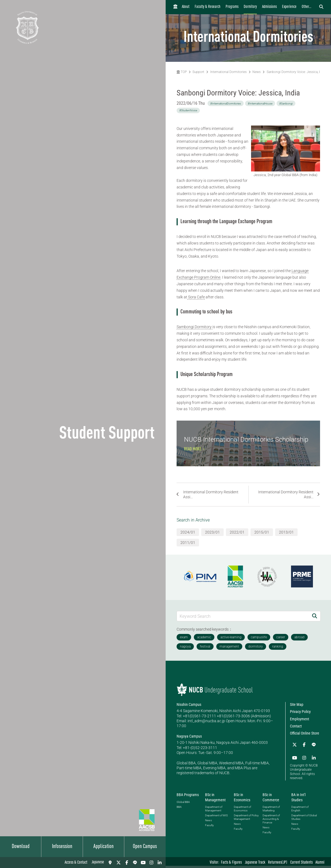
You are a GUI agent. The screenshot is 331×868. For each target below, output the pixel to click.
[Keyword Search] (243, 619)
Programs (232, 7)
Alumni (320, 863)
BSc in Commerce (271, 799)
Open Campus (145, 847)
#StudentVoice (188, 110)
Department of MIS (216, 818)
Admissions (269, 7)
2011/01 (188, 546)
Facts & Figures (231, 863)
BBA (179, 809)
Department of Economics (242, 811)
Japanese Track (255, 863)
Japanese (98, 862)
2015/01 (262, 535)
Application (103, 847)
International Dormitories (228, 72)
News (257, 72)
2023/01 (212, 535)
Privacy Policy (300, 715)
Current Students (301, 863)
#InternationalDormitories (226, 104)
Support (198, 72)
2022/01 (237, 535)
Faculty (209, 827)
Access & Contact (76, 863)
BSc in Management (215, 799)
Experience (289, 7)
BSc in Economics (242, 799)
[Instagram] (151, 863)
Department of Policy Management (246, 819)
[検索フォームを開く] (321, 7)
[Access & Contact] (110, 863)
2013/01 (286, 535)
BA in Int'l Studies (298, 799)
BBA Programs (188, 797)
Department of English (300, 811)
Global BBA (183, 804)
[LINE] (135, 863)
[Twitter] (119, 863)
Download (21, 847)
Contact (296, 729)
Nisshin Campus (189, 708)
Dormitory (250, 7)
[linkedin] (160, 863)
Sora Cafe (196, 297)
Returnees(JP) (278, 863)
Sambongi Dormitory (195, 327)
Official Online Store (305, 736)
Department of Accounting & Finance (271, 821)
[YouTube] (143, 863)
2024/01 (188, 535)
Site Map (297, 708)
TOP (182, 72)
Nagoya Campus (189, 739)
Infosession (62, 847)
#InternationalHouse (260, 104)
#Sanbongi (286, 104)
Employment (300, 722)
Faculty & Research (208, 7)
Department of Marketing (271, 811)
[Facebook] (127, 863)
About (186, 7)
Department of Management (214, 811)
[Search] (315, 619)
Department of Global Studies (304, 819)
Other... (306, 7)
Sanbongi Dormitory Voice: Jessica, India (296, 72)
